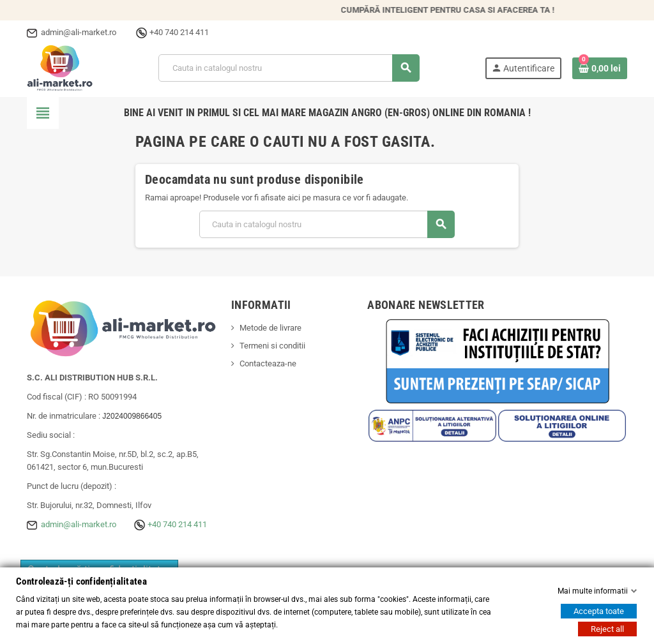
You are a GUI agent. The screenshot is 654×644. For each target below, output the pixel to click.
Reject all (607, 629)
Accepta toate (599, 611)
